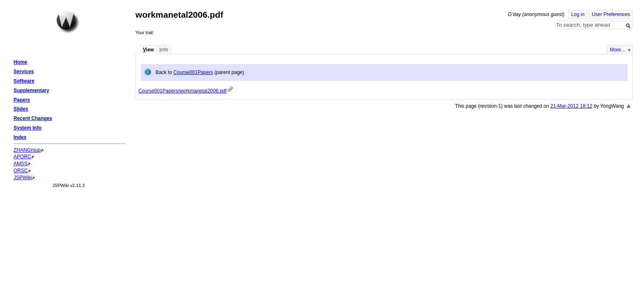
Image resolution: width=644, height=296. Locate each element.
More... (618, 50)
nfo (164, 50)
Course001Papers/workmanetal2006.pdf (183, 91)
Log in (578, 14)
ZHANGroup (27, 150)
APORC (22, 157)
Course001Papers (193, 72)
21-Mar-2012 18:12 (571, 106)
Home (68, 22)
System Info (28, 128)
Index (20, 137)
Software (24, 81)
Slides (21, 109)
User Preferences (611, 14)
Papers (22, 100)
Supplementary (31, 90)
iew (148, 50)
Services (24, 72)
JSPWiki (23, 178)
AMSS (21, 164)
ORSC (21, 171)
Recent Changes (33, 118)
